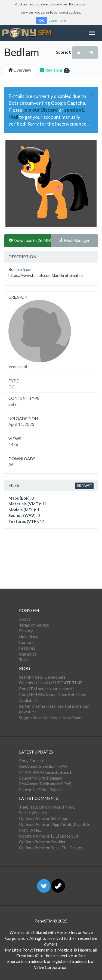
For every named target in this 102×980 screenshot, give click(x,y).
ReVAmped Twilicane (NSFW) (45, 784)
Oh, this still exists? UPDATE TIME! (51, 683)
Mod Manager (74, 240)
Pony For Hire (32, 761)
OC (11, 387)
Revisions (55, 70)
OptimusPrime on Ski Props (44, 818)
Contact (26, 642)
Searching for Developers (42, 677)
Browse (84, 486)
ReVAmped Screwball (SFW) (44, 766)
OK (41, 20)
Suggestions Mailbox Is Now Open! (51, 718)
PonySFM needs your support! (47, 689)
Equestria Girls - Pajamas (42, 790)
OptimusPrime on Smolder (42, 842)
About (25, 619)
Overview (20, 70)
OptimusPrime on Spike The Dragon (51, 848)
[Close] (92, 95)
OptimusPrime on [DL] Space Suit (49, 836)
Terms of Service (34, 625)
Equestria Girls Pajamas (41, 778)
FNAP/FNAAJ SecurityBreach (46, 772)
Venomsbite (19, 366)
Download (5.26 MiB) (30, 240)
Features (27, 648)
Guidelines (29, 636)
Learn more (57, 20)
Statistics (28, 654)
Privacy (26, 631)
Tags (23, 660)
